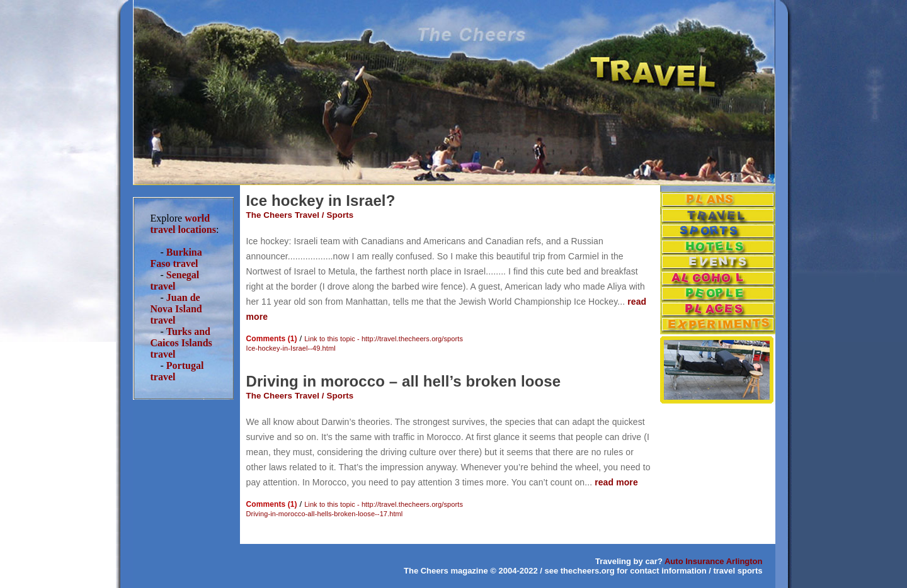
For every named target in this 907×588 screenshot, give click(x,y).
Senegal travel (175, 280)
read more (616, 482)
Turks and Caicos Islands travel (181, 343)
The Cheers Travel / (287, 215)
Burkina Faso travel (176, 258)
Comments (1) (272, 339)
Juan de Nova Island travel (176, 309)
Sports (340, 215)
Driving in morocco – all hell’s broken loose (404, 381)
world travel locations (183, 224)
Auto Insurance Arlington (714, 561)
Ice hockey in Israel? (321, 201)
